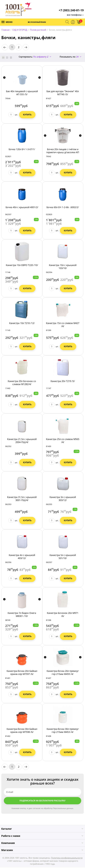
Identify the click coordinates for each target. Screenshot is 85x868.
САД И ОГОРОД (20, 30)
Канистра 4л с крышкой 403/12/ (22, 557)
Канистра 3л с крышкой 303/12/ (63, 499)
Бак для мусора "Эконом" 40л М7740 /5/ (63, 93)
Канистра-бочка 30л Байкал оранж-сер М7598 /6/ (22, 731)
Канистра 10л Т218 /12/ (22, 324)
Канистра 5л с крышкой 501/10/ (63, 557)
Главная (6, 30)
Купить (27, 115)
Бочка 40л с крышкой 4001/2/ (22, 208)
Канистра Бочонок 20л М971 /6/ (63, 615)
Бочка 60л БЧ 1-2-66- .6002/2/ (63, 208)
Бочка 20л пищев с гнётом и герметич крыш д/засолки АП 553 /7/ (63, 153)
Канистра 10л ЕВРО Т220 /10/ (22, 266)
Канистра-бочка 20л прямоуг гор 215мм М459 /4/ (63, 673)
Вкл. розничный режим (37, 22)
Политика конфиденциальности (67, 858)
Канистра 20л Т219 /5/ (63, 382)
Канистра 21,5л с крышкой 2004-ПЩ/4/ (22, 441)
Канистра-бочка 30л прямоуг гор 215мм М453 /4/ (63, 731)
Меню (7, 22)
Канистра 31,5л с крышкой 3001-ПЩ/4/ (22, 499)
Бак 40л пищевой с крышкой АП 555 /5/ (22, 93)
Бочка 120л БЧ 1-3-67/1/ (22, 150)
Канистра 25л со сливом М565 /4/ (63, 441)
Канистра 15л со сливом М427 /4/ (63, 325)
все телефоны (74, 15)
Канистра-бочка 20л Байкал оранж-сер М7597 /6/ (22, 673)
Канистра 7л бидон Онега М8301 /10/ (22, 615)
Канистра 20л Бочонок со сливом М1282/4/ (22, 383)
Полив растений (38, 30)
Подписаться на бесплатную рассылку (42, 801)
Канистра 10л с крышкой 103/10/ (63, 267)
